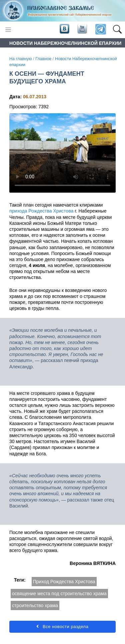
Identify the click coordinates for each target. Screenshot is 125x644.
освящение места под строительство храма (59, 594)
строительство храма (35, 605)
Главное (43, 59)
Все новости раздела (62, 627)
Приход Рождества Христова (64, 582)
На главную (21, 59)
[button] (117, 30)
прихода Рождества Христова (41, 211)
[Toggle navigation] (8, 30)
